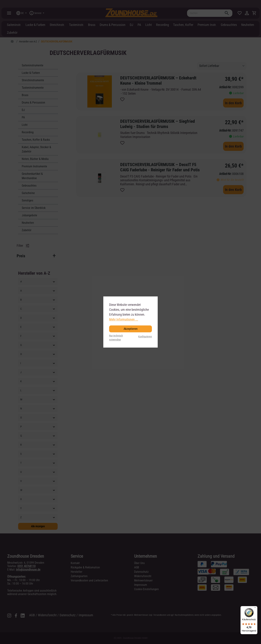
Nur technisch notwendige (116, 338)
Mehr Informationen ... (124, 319)
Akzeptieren (131, 329)
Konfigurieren (145, 337)
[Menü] (255, 608)
